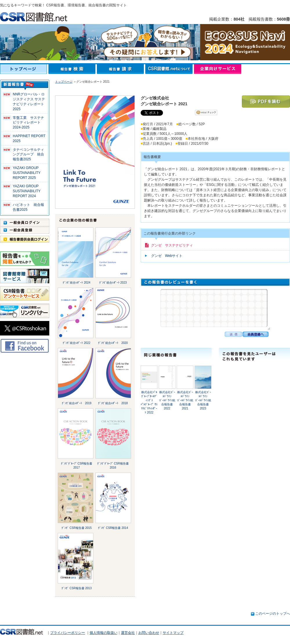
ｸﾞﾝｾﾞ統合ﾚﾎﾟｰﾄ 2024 (76, 283)
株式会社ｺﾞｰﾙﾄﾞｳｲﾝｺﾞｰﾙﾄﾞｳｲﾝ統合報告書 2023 (203, 400)
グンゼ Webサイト (167, 256)
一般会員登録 (25, 230)
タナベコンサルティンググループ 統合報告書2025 (28, 155)
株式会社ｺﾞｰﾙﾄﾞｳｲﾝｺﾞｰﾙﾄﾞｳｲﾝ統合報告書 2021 (185, 400)
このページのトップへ (273, 614)
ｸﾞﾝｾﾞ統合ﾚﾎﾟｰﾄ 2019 (77, 403)
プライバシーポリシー (68, 633)
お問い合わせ (149, 633)
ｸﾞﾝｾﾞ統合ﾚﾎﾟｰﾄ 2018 (113, 403)
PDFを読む (266, 101)
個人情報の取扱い (104, 633)
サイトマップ (173, 633)
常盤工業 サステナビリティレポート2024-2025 (28, 123)
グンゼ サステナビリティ (172, 245)
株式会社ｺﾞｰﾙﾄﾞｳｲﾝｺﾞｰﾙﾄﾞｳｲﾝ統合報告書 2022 (167, 400)
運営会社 (128, 633)
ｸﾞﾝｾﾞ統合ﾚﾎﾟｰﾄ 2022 (76, 343)
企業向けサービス (218, 69)
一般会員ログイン (25, 222)
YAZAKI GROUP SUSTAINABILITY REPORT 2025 (27, 173)
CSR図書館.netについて (170, 69)
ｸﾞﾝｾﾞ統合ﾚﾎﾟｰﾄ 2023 (113, 283)
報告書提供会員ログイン (25, 239)
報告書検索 (73, 69)
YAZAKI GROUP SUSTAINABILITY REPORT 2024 (27, 191)
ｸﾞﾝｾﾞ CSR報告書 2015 (77, 528)
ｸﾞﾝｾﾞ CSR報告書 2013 (77, 588)
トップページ (24, 69)
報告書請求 (121, 69)
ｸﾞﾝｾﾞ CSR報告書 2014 (113, 528)
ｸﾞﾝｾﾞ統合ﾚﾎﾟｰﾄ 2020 (113, 343)
